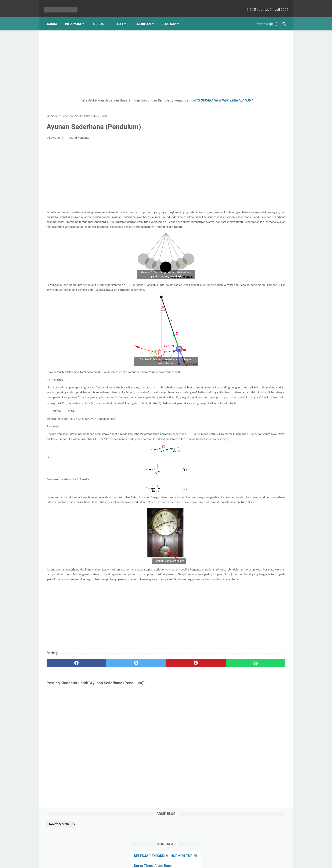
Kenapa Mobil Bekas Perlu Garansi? (253, 168)
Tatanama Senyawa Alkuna (246, 125)
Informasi (76, 17)
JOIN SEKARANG (172, 96)
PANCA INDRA (236, 135)
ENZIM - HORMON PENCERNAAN (250, 100)
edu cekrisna (174, 861)
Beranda (53, 17)
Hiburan (101, 17)
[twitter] (107, 708)
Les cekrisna (139, 861)
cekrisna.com (193, 861)
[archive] (237, 43)
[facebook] (67, 708)
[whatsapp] (187, 708)
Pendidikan (145, 17)
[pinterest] (147, 708)
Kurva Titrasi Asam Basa (244, 90)
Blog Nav (172, 17)
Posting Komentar (79, 139)
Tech (122, 17)
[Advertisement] (127, 60)
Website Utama (166, 853)
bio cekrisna (157, 861)
